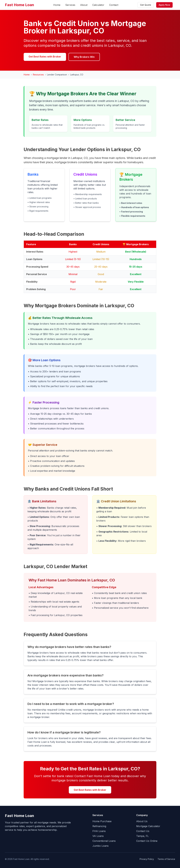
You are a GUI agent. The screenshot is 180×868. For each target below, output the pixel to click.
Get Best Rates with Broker (45, 57)
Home (57, 5)
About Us (142, 821)
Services (70, 5)
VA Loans (98, 836)
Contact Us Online (147, 841)
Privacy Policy (147, 859)
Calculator (98, 5)
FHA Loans (99, 831)
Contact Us (143, 831)
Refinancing (99, 826)
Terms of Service (166, 859)
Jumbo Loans (101, 846)
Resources (38, 75)
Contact (114, 5)
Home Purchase (102, 821)
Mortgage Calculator (148, 826)
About (84, 5)
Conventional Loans (104, 841)
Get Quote (146, 5)
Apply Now (164, 5)
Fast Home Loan (20, 5)
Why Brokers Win (84, 57)
